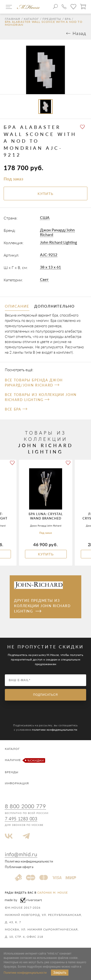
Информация (17, 783)
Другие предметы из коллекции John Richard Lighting (42, 606)
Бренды (12, 772)
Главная (12, 19)
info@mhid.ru (21, 854)
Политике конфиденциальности (25, 973)
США (45, 217)
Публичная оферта (19, 867)
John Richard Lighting (58, 242)
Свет (44, 279)
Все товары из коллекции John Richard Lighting (41, 397)
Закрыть (60, 972)
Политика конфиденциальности (29, 861)
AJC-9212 (49, 255)
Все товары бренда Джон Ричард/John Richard (34, 383)
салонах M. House (53, 892)
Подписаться (46, 695)
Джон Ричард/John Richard (57, 232)
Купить (46, 554)
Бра (68, 19)
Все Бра (16, 409)
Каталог (31, 19)
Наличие (24, 760)
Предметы (52, 19)
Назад (79, 33)
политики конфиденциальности (55, 730)
